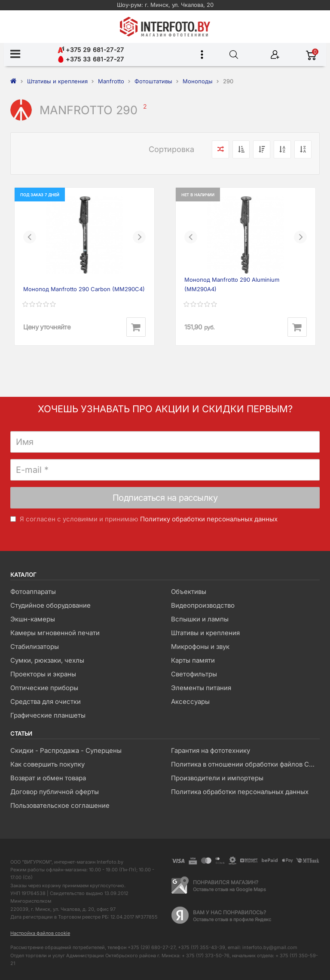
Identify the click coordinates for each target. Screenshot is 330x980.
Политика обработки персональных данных (240, 792)
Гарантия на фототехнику (211, 750)
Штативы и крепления (205, 633)
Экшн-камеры (33, 619)
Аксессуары (190, 702)
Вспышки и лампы (200, 619)
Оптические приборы (44, 688)
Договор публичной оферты (55, 792)
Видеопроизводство (203, 605)
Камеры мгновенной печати (55, 633)
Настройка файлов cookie (40, 933)
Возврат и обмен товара (48, 778)
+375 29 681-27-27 (91, 50)
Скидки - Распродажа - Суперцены (66, 750)
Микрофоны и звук (200, 647)
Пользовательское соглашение (60, 805)
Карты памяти (193, 660)
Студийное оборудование (50, 605)
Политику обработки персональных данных (209, 519)
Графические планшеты (48, 715)
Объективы (189, 592)
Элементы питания (201, 688)
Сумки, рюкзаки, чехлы (47, 660)
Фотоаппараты (33, 592)
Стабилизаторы (35, 647)
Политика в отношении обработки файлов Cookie (245, 764)
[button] (30, 237)
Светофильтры (194, 674)
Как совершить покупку (47, 764)
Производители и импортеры (217, 778)
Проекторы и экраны (43, 674)
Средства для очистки (46, 702)
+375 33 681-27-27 (91, 59)
